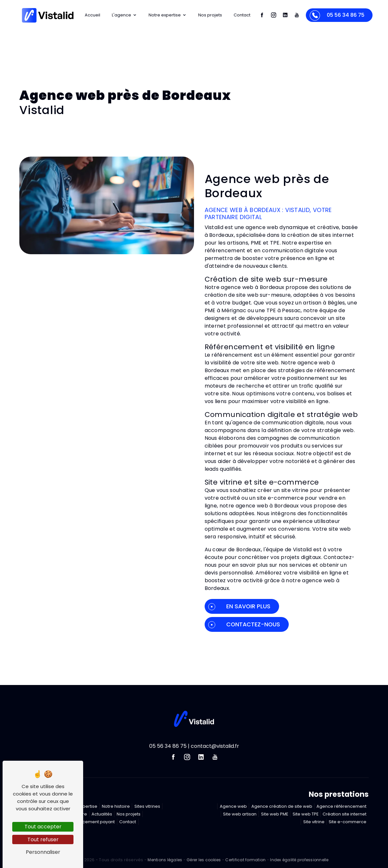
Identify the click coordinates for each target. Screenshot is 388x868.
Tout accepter (43, 827)
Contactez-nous (244, 624)
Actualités (102, 814)
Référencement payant (90, 822)
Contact (242, 15)
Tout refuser (43, 839)
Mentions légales (165, 860)
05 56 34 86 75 (337, 15)
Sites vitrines (147, 806)
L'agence (124, 15)
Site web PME (275, 814)
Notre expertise (168, 15)
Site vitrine (314, 822)
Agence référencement (341, 806)
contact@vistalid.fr (215, 746)
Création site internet (344, 814)
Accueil (92, 15)
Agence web (233, 806)
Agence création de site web (282, 806)
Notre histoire (116, 806)
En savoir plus (239, 606)
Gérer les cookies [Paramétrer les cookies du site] (204, 860)
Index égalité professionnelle (299, 860)
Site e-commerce (348, 822)
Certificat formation (245, 860)
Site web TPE (306, 814)
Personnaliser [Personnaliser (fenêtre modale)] (43, 852)
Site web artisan (240, 814)
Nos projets (210, 15)
